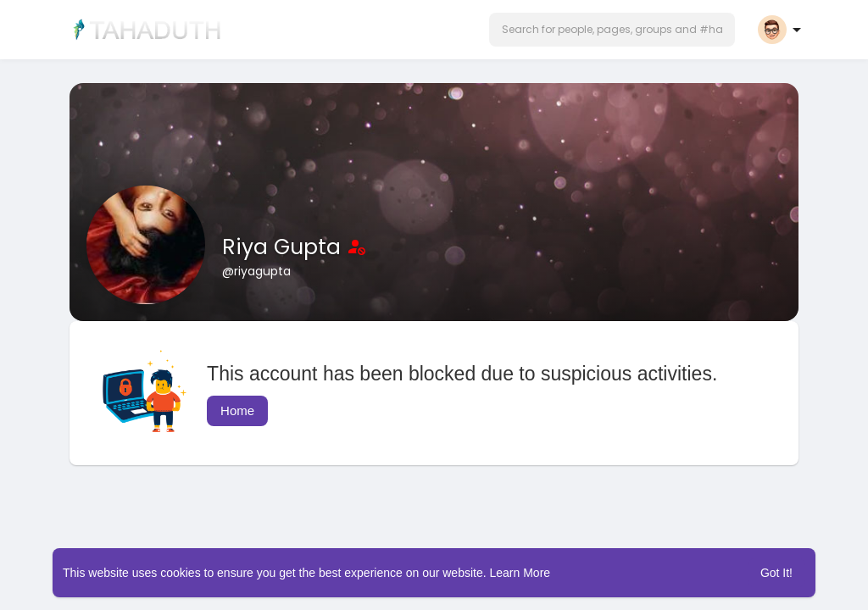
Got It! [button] (776, 573)
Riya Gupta (284, 247)
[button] (612, 30)
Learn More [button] (520, 573)
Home (237, 410)
